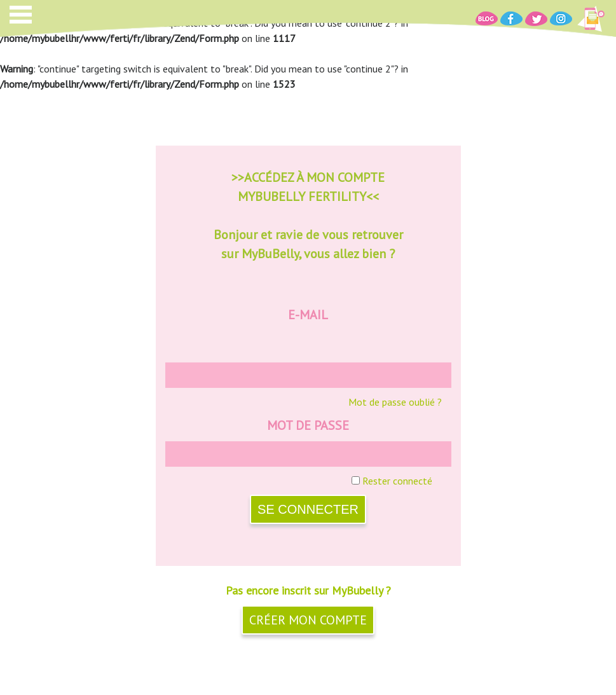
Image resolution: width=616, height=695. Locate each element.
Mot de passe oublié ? (395, 402)
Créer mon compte (308, 620)
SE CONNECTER (308, 509)
